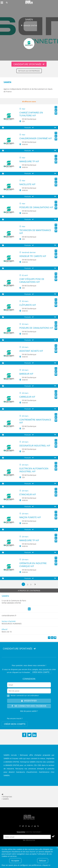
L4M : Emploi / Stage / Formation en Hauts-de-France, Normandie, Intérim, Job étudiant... (29, 3)
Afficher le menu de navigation (2, 3)
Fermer (57, 848)
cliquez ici (46, 865)
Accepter (15, 861)
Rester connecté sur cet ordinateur (25, 695)
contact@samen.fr (9, 615)
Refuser (43, 861)
